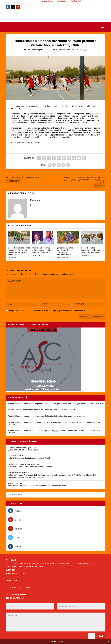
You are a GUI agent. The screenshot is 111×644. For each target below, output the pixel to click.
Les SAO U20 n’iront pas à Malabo (25, 450)
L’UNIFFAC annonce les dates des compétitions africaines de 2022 (38, 486)
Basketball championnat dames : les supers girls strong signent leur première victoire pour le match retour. (53, 431)
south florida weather (17, 448)
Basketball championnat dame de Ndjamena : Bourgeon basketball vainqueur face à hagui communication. (53, 422)
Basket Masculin (58, 50)
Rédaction (35, 50)
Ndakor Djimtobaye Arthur (19, 464)
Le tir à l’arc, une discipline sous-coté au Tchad (30, 458)
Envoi (101, 636)
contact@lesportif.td (19, 595)
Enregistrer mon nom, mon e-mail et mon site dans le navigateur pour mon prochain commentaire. (47, 311)
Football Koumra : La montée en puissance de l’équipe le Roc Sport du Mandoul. (42, 416)
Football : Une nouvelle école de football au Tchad (31, 467)
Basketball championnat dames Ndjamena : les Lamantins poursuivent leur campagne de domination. (51, 404)
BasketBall (70, 50)
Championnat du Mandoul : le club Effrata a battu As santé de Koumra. (38, 410)
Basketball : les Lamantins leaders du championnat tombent (91, 250)
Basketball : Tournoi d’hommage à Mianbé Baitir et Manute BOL (42, 250)
